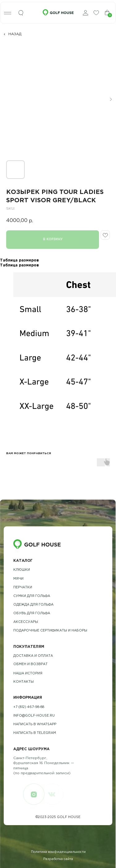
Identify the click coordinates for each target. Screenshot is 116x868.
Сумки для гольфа (32, 596)
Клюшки (22, 570)
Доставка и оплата (33, 656)
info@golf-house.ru (34, 716)
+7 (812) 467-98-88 (29, 707)
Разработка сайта (58, 859)
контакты (24, 682)
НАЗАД (15, 34)
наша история (28, 673)
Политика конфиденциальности (58, 852)
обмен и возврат (30, 664)
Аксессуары (26, 622)
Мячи (18, 579)
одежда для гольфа (33, 605)
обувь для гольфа (32, 613)
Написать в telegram (35, 733)
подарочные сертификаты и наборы (50, 631)
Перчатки (23, 587)
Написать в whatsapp (35, 724)
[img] (21, 13)
